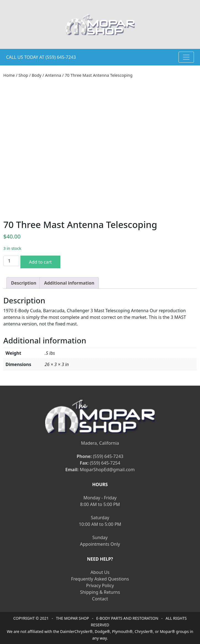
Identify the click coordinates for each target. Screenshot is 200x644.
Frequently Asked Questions (100, 579)
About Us (100, 572)
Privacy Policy (100, 585)
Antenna (53, 75)
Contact (100, 599)
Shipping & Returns (100, 592)
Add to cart (40, 262)
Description (24, 283)
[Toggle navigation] (186, 57)
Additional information (69, 283)
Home (9, 75)
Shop (23, 75)
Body (37, 75)
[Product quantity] (11, 261)
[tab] (24, 283)
